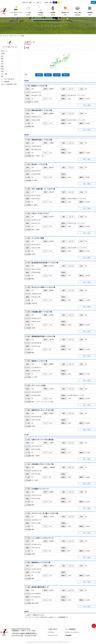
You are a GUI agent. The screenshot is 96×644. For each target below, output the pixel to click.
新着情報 (90, 14)
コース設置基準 (5, 82)
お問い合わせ (53, 629)
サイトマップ (53, 635)
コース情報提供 (71, 629)
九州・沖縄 (4, 74)
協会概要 (53, 14)
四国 (2, 71)
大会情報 (40, 14)
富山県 (48, 75)
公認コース (4, 51)
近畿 (2, 66)
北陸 (2, 61)
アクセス (52, 632)
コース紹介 (28, 14)
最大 (38, 2)
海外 (2, 76)
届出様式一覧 (65, 14)
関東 (2, 59)
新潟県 (39, 75)
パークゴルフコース (13, 36)
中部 (2, 64)
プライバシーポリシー (73, 632)
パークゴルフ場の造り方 (8, 79)
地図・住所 (71, 89)
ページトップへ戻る (94, 626)
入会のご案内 (78, 14)
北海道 (3, 54)
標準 (30, 2)
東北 (2, 56)
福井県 (66, 75)
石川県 (57, 75)
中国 (2, 69)
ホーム (2, 36)
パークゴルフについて (16, 14)
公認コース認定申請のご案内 (9, 84)
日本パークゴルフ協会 (4, 11)
